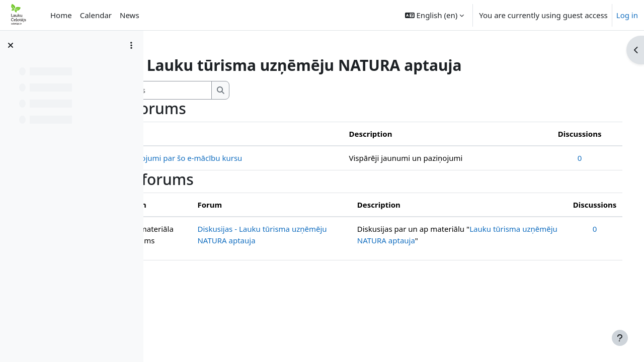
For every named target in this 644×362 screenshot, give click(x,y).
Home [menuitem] (61, 15)
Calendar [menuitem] (96, 15)
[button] (434, 15)
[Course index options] (131, 45)
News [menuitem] (130, 15)
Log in (627, 15)
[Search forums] (239, 90)
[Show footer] (620, 338)
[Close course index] (11, 45)
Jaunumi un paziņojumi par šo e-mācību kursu (250, 158)
